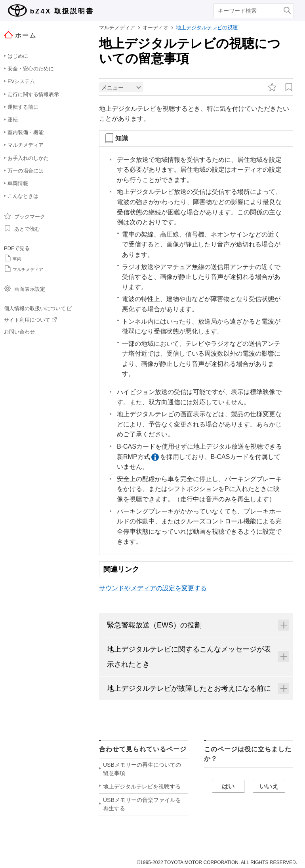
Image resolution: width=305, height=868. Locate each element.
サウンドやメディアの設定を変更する (153, 590)
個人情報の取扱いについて (38, 308)
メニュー (112, 89)
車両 (13, 258)
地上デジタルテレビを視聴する (142, 788)
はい (228, 788)
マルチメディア (24, 269)
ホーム (20, 35)
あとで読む (22, 228)
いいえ (269, 788)
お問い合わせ (19, 332)
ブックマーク (25, 216)
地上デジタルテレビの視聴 (207, 27)
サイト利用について (30, 320)
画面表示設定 (25, 288)
